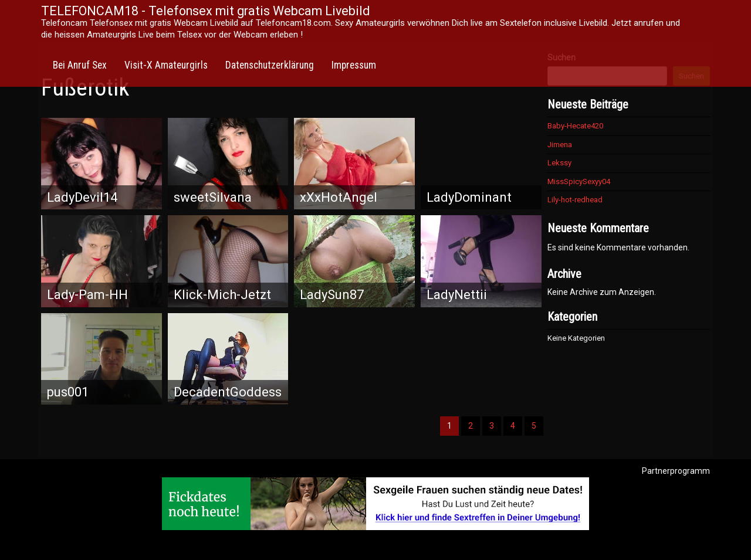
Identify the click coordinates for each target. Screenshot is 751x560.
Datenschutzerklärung (270, 65)
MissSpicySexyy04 (579, 181)
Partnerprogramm (676, 471)
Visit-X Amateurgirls (166, 65)
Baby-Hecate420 (575, 126)
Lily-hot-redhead (575, 200)
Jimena (560, 145)
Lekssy (559, 163)
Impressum (354, 65)
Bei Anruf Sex (80, 65)
